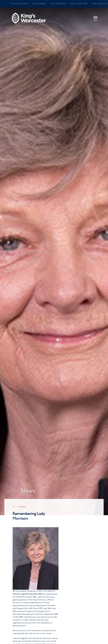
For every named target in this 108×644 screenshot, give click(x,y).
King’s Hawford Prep (58, 4)
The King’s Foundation (20, 4)
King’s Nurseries (39, 4)
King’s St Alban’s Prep (79, 4)
